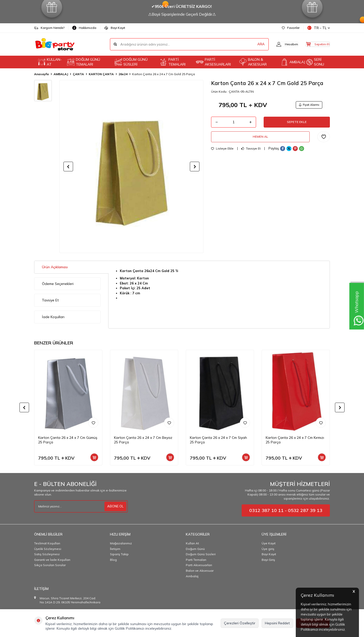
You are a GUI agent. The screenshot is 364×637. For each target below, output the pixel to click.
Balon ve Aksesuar (200, 571)
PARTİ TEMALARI (173, 62)
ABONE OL (115, 506)
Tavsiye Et (251, 153)
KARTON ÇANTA (101, 74)
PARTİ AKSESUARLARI (213, 62)
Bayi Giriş (268, 560)
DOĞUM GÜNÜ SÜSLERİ (131, 62)
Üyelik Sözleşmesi (48, 549)
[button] (68, 167)
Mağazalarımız (121, 543)
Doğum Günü (195, 549)
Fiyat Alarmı (307, 105)
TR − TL (319, 28)
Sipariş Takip (119, 554)
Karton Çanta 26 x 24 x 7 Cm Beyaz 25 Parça (143, 440)
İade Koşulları (53, 317)
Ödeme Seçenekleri (58, 284)
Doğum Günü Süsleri (201, 554)
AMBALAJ (292, 62)
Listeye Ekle (222, 153)
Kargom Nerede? (49, 28)
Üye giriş (268, 549)
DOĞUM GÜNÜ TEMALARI (84, 62)
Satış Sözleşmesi (47, 554)
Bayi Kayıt (115, 28)
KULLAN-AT (50, 62)
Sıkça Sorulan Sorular (50, 565)
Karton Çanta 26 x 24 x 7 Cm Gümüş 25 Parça (68, 440)
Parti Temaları (196, 560)
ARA (251, 44)
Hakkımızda (84, 28)
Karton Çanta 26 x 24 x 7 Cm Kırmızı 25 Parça (295, 440)
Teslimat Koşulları (47, 543)
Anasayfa (41, 74)
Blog (113, 560)
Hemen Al (260, 140)
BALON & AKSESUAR (253, 62)
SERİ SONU (315, 62)
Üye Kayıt (269, 543)
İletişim (115, 549)
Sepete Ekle (297, 124)
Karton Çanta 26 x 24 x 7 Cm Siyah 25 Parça (218, 440)
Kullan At (192, 543)
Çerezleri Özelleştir (240, 623)
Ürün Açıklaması (55, 267)
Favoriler (291, 28)
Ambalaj (192, 576)
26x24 (123, 74)
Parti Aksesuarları (199, 565)
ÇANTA (78, 74)
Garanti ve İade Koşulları (52, 560)
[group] (131, 167)
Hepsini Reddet (277, 623)
